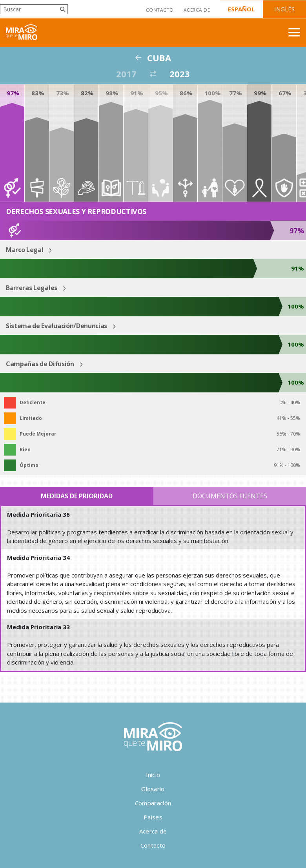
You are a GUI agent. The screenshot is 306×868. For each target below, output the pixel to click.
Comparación (153, 803)
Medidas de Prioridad (77, 496)
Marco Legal (25, 250)
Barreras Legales (32, 288)
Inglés (284, 9)
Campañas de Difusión (40, 364)
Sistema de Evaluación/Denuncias (56, 326)
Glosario (153, 789)
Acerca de (197, 10)
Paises (153, 817)
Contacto (160, 10)
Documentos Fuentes (230, 496)
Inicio (153, 775)
